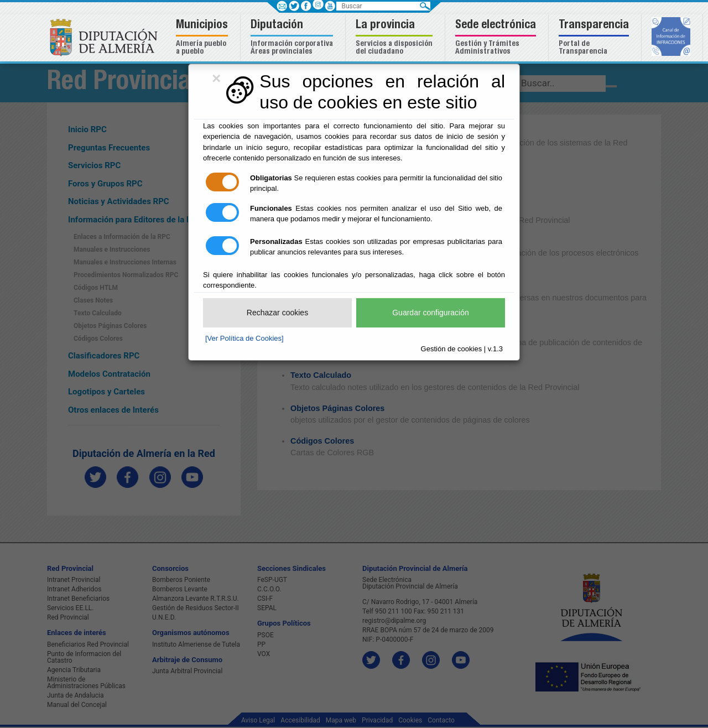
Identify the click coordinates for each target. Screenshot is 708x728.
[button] (203, 38)
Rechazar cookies (277, 313)
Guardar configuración (431, 313)
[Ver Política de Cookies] (244, 338)
